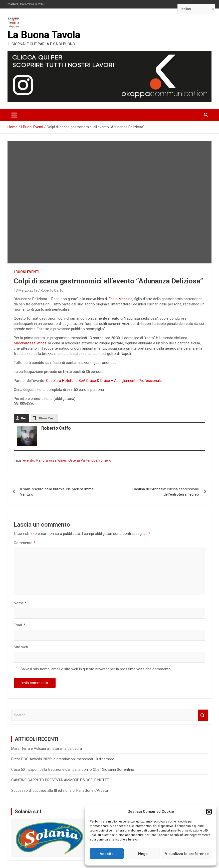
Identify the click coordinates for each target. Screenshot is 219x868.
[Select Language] (196, 9)
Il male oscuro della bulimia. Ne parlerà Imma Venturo (57, 492)
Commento (25, 543)
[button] (209, 812)
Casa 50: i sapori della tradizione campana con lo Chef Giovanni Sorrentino (73, 770)
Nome (20, 603)
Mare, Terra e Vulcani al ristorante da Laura (47, 749)
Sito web (21, 647)
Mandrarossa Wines (30, 343)
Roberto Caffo (52, 290)
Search (203, 715)
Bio (23, 418)
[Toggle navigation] (14, 115)
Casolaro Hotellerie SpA (66, 381)
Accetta (107, 854)
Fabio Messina (121, 299)
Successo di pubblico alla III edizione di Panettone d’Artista (60, 791)
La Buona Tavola (44, 35)
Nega (143, 854)
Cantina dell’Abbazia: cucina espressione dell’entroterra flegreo (166, 492)
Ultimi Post (46, 418)
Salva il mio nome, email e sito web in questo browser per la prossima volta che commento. (96, 669)
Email (20, 625)
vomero (105, 460)
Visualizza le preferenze (187, 854)
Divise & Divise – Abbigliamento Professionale (124, 381)
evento (29, 460)
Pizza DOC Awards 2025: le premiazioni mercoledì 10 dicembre (63, 759)
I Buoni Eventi (27, 272)
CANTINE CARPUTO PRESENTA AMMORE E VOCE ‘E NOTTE (60, 780)
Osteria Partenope (83, 460)
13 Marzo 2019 (26, 290)
